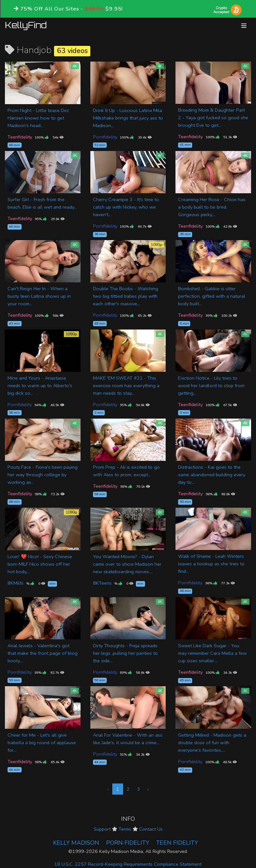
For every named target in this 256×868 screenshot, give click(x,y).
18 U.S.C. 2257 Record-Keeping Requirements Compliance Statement (128, 864)
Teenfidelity (20, 137)
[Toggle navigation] (244, 26)
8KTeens (102, 583)
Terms (125, 829)
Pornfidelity (105, 137)
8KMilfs (16, 583)
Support (102, 829)
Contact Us (151, 829)
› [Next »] (148, 789)
